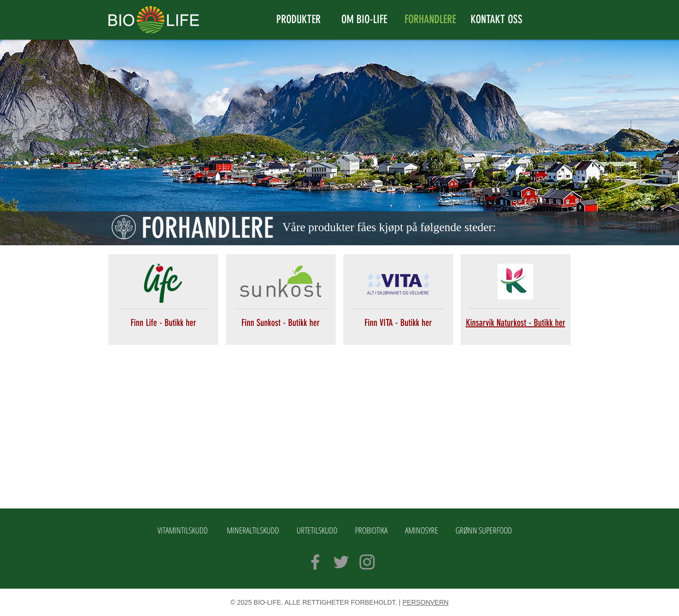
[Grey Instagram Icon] (367, 562)
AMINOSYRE (422, 530)
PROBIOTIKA (371, 530)
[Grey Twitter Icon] (341, 562)
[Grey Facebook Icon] (315, 562)
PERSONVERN (425, 602)
